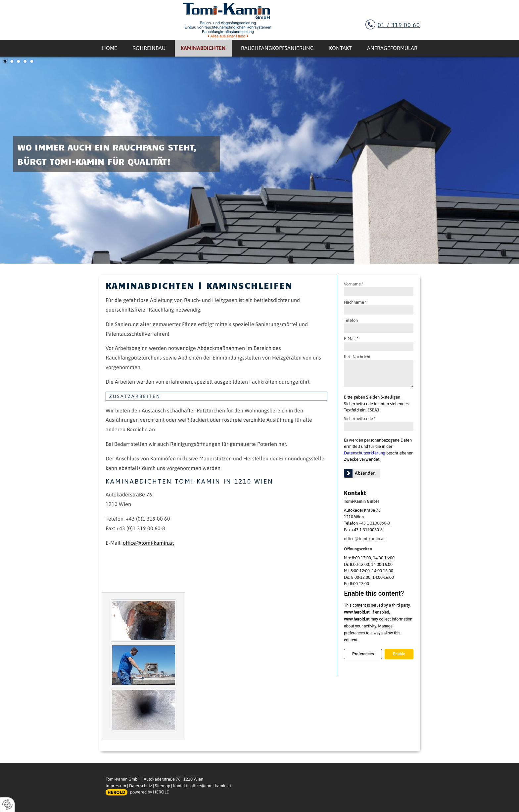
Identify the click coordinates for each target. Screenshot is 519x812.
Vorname (354, 284)
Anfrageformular (392, 48)
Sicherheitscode (360, 419)
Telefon (351, 320)
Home (110, 48)
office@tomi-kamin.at (364, 539)
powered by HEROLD (150, 792)
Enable (399, 654)
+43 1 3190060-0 (374, 523)
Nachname (355, 302)
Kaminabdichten (203, 48)
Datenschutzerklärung (365, 453)
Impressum (116, 786)
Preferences (363, 654)
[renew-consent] (7, 805)
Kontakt (340, 48)
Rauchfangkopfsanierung (277, 48)
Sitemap (163, 786)
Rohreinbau (149, 48)
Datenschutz (141, 786)
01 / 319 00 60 (399, 25)
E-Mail (351, 339)
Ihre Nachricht (357, 357)
